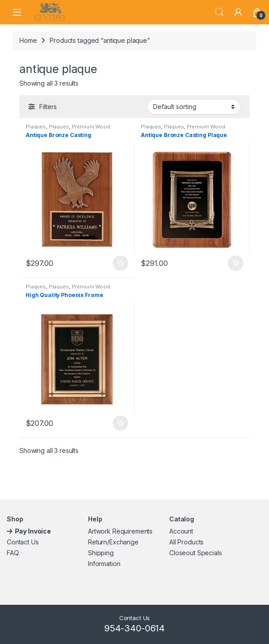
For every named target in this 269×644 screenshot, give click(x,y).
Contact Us (23, 542)
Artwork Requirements (120, 531)
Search (219, 12)
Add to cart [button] (121, 263)
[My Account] (238, 12)
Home (28, 40)
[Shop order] (194, 107)
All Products (186, 542)
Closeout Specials (196, 553)
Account (181, 531)
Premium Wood (91, 127)
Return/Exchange (113, 542)
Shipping (101, 553)
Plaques (36, 127)
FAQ (13, 553)
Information (104, 564)
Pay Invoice (34, 531)
